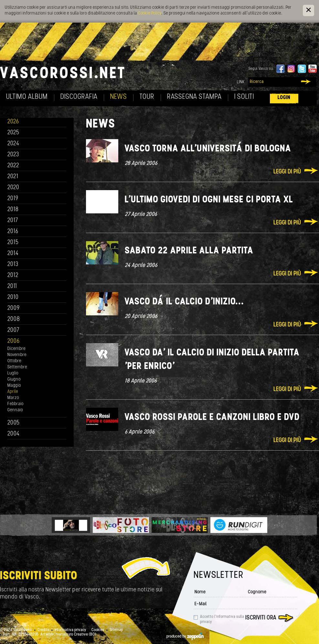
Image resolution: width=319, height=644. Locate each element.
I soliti (244, 97)
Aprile (13, 392)
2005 (14, 423)
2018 (13, 210)
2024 (13, 144)
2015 (13, 243)
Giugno (14, 379)
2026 (13, 122)
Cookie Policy (150, 13)
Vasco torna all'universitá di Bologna (208, 149)
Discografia (79, 97)
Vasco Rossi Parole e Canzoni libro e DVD (212, 418)
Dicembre (16, 349)
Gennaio (15, 410)
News (119, 97)
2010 (13, 297)
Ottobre (14, 361)
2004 (14, 434)
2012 (13, 276)
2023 (13, 155)
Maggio (14, 386)
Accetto (222, 619)
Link (241, 82)
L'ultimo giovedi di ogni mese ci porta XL (209, 200)
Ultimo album (27, 97)
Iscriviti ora (261, 618)
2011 (12, 286)
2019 (13, 199)
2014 (13, 254)
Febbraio (16, 404)
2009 (14, 308)
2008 (14, 319)
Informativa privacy (70, 630)
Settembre (17, 367)
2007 (13, 330)
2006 (14, 341)
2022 (13, 166)
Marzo (13, 398)
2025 (13, 133)
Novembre (17, 355)
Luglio (13, 373)
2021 (13, 177)
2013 (13, 265)
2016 (13, 232)
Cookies (98, 630)
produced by (185, 637)
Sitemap (116, 630)
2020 (13, 188)
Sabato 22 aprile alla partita (189, 251)
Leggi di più (287, 172)
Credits (43, 630)
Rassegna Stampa (194, 97)
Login (284, 98)
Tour (147, 97)
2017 (13, 221)
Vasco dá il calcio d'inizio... (184, 302)
